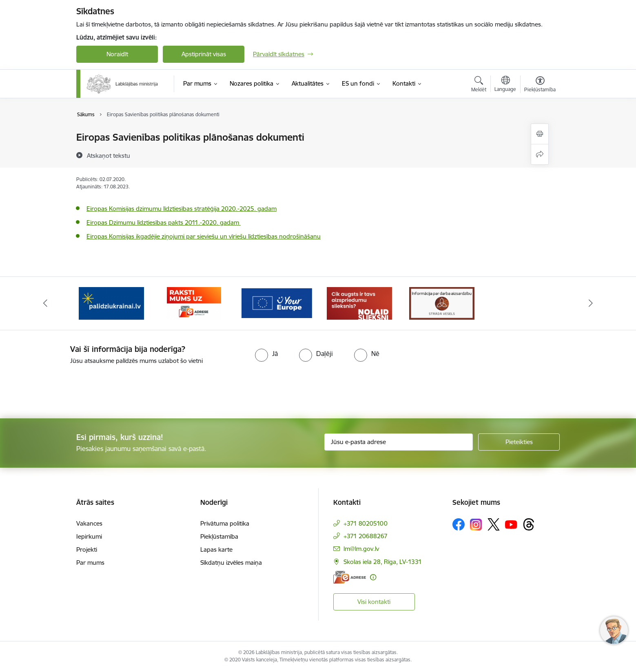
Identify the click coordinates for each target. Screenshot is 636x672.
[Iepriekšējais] (46, 303)
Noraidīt (117, 54)
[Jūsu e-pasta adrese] (399, 442)
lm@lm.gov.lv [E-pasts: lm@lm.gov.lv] (361, 549)
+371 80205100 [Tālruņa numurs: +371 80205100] (366, 523)
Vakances (89, 523)
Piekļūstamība (219, 536)
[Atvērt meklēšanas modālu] (479, 85)
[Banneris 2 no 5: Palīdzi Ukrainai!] (111, 303)
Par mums (90, 563)
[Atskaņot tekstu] (109, 155)
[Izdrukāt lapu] (540, 134)
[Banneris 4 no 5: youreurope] (277, 303)
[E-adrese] (350, 577)
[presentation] (68, 388)
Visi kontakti (374, 602)
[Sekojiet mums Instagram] (476, 525)
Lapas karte (216, 549)
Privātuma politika (225, 523)
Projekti (87, 549)
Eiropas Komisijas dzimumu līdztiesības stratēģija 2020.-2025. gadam (182, 209)
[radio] (266, 354)
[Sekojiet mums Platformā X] (494, 524)
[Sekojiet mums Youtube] (511, 524)
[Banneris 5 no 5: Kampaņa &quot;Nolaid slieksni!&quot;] (359, 303)
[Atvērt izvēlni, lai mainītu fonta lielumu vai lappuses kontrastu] (540, 85)
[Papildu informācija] (373, 577)
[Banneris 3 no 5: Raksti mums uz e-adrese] (194, 303)
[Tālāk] (591, 303)
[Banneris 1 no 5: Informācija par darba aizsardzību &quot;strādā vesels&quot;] (442, 303)
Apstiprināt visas (204, 54)
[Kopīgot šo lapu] (540, 154)
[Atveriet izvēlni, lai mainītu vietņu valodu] (505, 85)
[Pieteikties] (519, 442)
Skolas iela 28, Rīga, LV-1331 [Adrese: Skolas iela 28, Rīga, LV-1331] (383, 562)
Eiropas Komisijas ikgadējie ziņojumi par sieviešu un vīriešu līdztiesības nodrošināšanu (204, 236)
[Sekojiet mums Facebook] (459, 524)
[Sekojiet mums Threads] (529, 524)
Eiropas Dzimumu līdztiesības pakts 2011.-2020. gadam (164, 222)
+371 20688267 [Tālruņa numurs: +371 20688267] (366, 536)
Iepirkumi (89, 536)
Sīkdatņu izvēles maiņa (231, 563)
